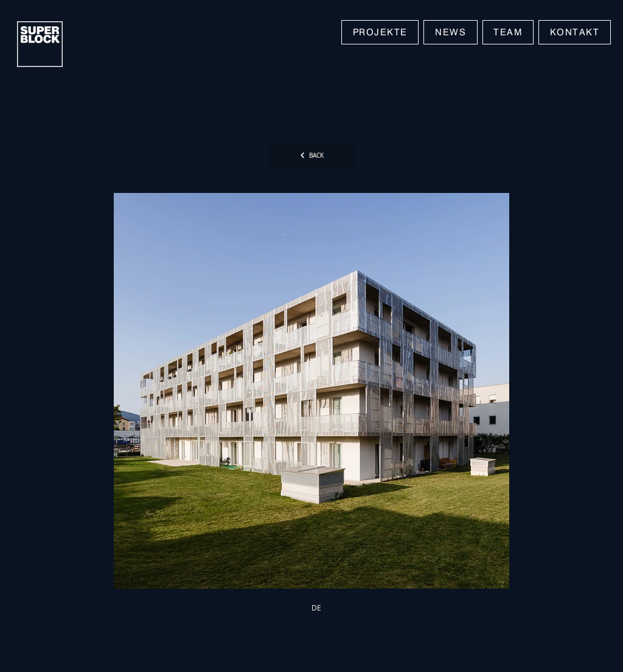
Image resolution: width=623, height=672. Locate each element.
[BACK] (311, 155)
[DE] (316, 607)
